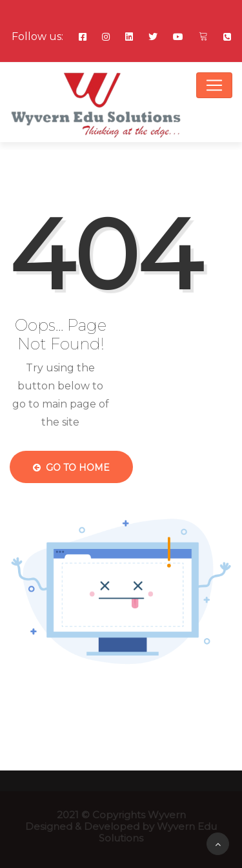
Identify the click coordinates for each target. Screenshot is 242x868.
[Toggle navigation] (214, 85)
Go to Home (71, 468)
